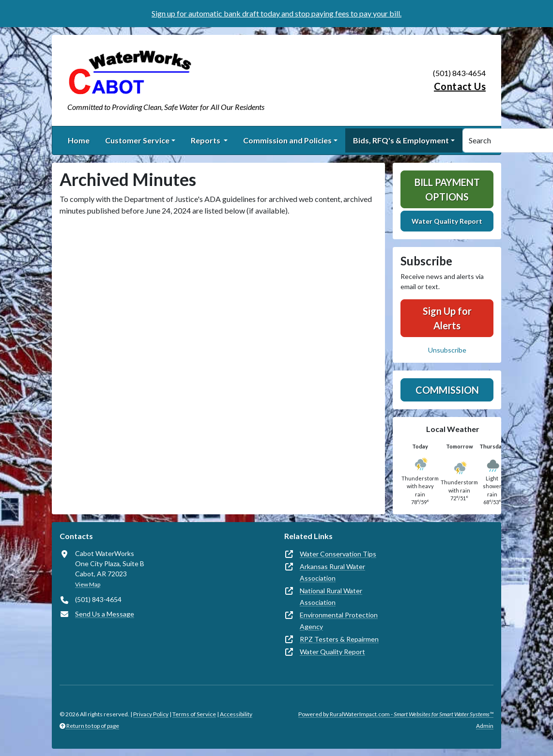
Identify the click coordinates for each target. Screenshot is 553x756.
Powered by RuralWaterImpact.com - (396, 714)
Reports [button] (206, 140)
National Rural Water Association (331, 596)
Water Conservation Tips (338, 554)
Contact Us (460, 86)
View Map (88, 584)
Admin (485, 726)
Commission (447, 390)
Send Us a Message (105, 614)
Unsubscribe (447, 350)
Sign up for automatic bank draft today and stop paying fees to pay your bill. (276, 13)
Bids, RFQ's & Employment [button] (401, 140)
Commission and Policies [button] (287, 140)
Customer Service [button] (137, 140)
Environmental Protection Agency (339, 621)
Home (79, 140)
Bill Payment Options (447, 189)
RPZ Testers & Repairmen (339, 639)
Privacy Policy (151, 714)
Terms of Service (194, 714)
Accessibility (236, 714)
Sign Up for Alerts (447, 318)
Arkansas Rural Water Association (332, 572)
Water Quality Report (447, 221)
